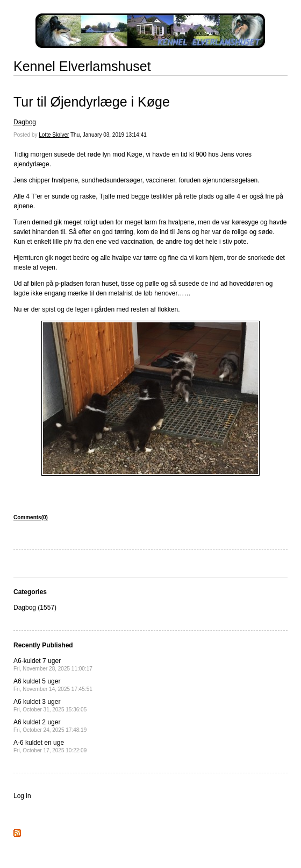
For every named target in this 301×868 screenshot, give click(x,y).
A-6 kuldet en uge (50, 746)
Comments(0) (31, 517)
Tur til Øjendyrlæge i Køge (92, 102)
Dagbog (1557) (35, 608)
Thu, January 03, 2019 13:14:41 (109, 135)
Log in (22, 796)
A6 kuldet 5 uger (53, 685)
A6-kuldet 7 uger (53, 664)
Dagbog (25, 122)
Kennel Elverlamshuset (82, 66)
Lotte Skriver (54, 135)
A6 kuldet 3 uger (50, 705)
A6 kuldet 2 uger (50, 726)
